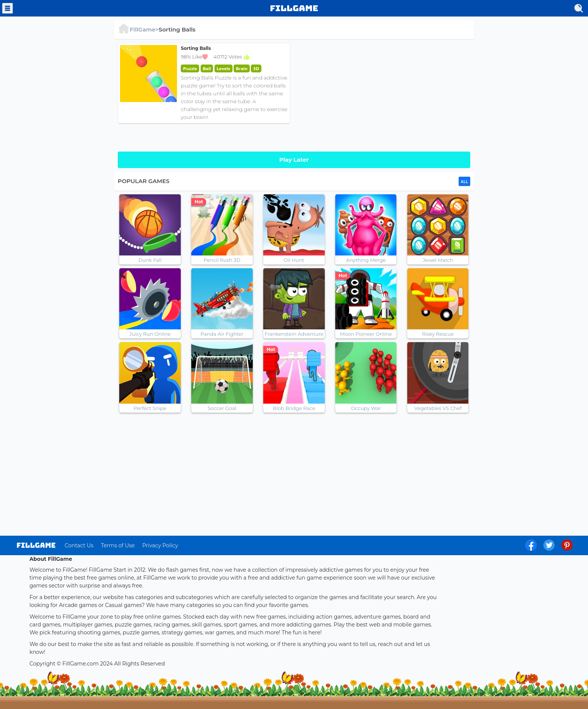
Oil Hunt (294, 260)
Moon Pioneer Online (366, 334)
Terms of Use (118, 545)
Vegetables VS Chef (438, 408)
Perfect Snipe (150, 408)
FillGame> (138, 29)
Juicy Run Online (150, 334)
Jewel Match (438, 260)
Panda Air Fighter (222, 334)
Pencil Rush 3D (222, 260)
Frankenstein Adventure (294, 334)
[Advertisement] (384, 95)
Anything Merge (366, 260)
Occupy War (366, 408)
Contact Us (79, 545)
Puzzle (190, 68)
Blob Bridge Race (294, 408)
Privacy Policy (160, 545)
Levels (223, 68)
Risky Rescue (438, 334)
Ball (207, 68)
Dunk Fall (150, 260)
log (36, 545)
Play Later (294, 160)
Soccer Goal (222, 408)
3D (256, 68)
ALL (464, 182)
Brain (242, 68)
